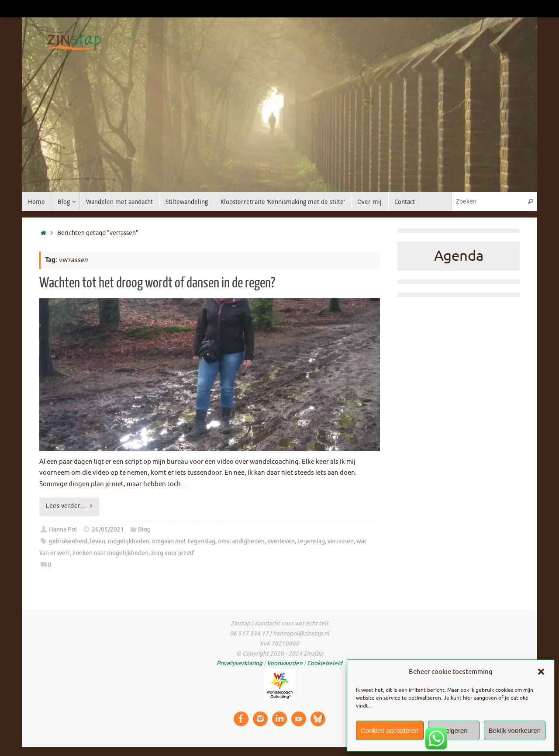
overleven (281, 541)
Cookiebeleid (325, 663)
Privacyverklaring (240, 663)
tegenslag (311, 541)
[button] (541, 672)
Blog (144, 530)
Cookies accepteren (390, 730)
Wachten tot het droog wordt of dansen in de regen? (157, 283)
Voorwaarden (285, 663)
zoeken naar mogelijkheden (110, 553)
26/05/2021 (108, 530)
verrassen (341, 541)
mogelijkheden (129, 541)
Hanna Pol (63, 530)
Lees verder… (71, 506)
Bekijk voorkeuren (515, 730)
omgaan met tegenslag (184, 541)
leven (98, 541)
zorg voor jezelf (173, 553)
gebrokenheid (68, 541)
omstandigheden (241, 541)
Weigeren (454, 730)
